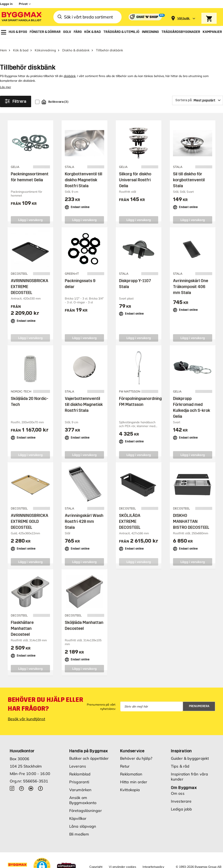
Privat (23, 4)
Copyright (96, 860)
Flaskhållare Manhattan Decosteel (22, 622)
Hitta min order (134, 776)
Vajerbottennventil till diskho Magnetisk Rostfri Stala (84, 398)
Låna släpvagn (83, 820)
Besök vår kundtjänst (26, 713)
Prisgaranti (79, 776)
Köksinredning (45, 44)
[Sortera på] (198, 94)
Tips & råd (180, 760)
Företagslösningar (86, 804)
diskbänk (70, 70)
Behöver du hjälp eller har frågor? (45, 698)
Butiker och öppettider (89, 752)
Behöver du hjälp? (136, 752)
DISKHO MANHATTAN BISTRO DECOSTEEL (191, 515)
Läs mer (6, 81)
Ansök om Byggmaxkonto (83, 794)
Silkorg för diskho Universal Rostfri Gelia (135, 173)
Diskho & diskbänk (76, 44)
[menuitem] (4, 32)
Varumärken (80, 783)
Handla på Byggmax (89, 744)
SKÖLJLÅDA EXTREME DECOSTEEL (130, 515)
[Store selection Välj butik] (183, 18)
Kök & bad (21, 44)
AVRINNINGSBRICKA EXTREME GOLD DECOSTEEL (30, 515)
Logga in (6, 4)
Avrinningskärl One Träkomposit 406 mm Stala (191, 280)
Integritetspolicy (153, 860)
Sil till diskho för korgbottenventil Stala (189, 173)
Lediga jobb (181, 803)
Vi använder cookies (123, 860)
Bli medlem (79, 828)
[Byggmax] (22, 17)
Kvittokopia (130, 783)
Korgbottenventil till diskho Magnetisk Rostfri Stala (84, 173)
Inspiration (181, 744)
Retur (125, 760)
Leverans (78, 760)
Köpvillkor (78, 812)
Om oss (178, 787)
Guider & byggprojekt (190, 752)
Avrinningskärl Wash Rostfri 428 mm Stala (84, 515)
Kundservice (132, 744)
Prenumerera (199, 700)
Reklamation (131, 768)
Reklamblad (80, 768)
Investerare (181, 795)
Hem (3, 44)
